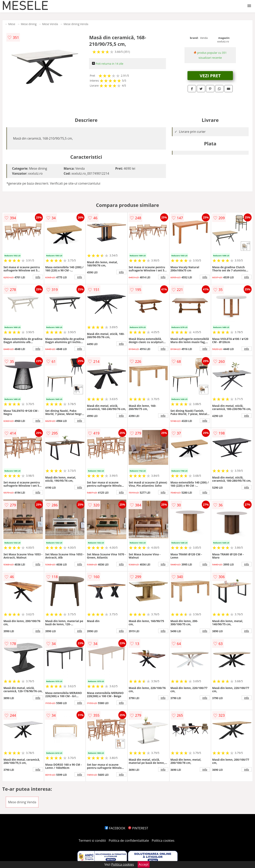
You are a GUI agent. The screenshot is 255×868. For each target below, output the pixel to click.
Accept (144, 864)
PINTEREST (138, 828)
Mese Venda (50, 24)
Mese (12, 24)
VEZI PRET (210, 75)
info (38, 277)
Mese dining (29, 24)
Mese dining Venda (76, 24)
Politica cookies (163, 841)
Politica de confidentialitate (129, 841)
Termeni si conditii (92, 841)
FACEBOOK (115, 828)
